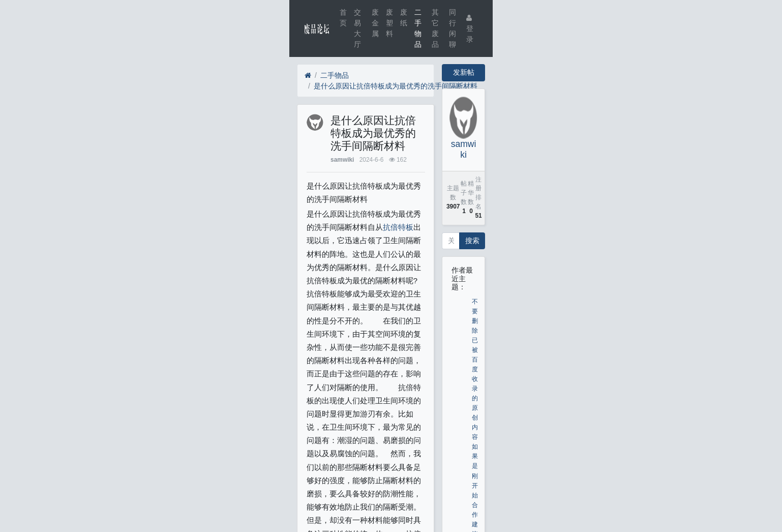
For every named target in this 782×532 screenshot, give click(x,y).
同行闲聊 (453, 28)
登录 (470, 29)
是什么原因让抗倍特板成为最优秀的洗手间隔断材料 (396, 86)
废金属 (375, 23)
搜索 (472, 241)
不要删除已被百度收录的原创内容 (475, 370)
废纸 (404, 18)
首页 (343, 18)
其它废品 (435, 28)
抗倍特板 (398, 227)
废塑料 (389, 23)
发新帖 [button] (464, 72)
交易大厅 (357, 28)
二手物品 (418, 28)
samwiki (342, 160)
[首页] (308, 76)
